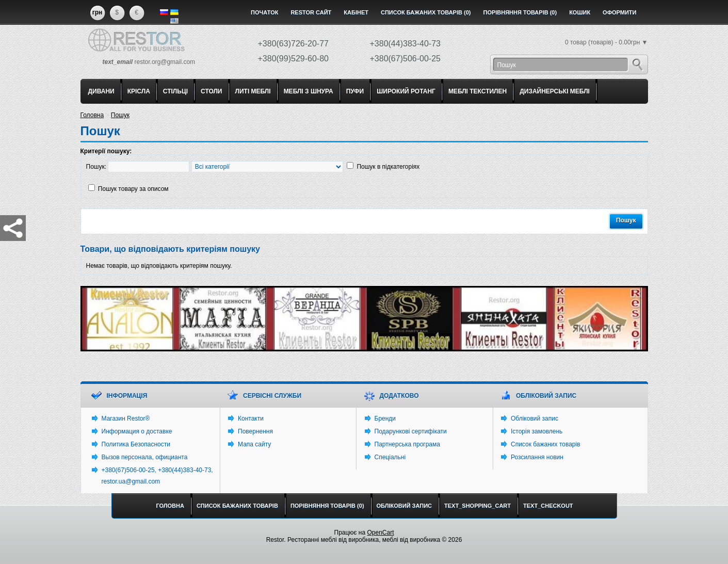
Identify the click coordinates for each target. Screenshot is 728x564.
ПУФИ (355, 91)
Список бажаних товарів (546, 444)
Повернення (255, 431)
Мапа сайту (254, 444)
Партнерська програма (407, 444)
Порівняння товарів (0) (520, 12)
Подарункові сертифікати (411, 431)
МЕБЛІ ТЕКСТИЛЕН (478, 91)
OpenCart (380, 533)
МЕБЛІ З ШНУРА (309, 91)
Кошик (580, 12)
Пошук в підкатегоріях (388, 167)
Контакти (251, 418)
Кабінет (356, 12)
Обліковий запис (535, 418)
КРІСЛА (139, 91)
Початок (264, 12)
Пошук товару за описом (133, 189)
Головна (92, 115)
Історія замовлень (537, 431)
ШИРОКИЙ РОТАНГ (406, 91)
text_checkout (548, 506)
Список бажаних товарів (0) (426, 12)
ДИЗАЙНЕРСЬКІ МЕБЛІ (555, 91)
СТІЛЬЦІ (175, 91)
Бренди (385, 418)
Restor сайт (311, 12)
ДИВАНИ (101, 91)
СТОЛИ (211, 91)
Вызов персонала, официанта (145, 457)
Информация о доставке (137, 431)
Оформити (619, 12)
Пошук (120, 115)
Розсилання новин (537, 457)
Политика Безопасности (136, 444)
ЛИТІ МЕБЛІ (253, 91)
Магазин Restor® (126, 418)
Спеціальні (390, 457)
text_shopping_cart (478, 506)
